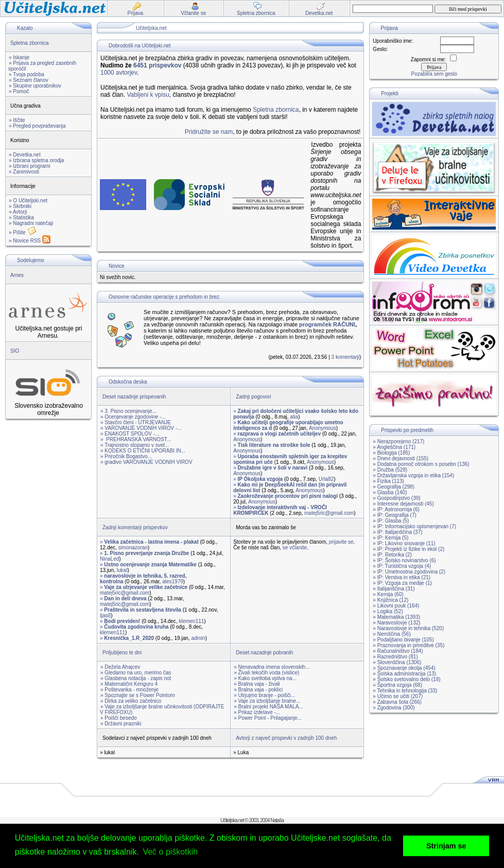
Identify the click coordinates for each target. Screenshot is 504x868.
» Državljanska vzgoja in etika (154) (413, 475)
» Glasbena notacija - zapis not (136, 678)
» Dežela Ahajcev (120, 667)
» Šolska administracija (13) (404, 674)
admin (198, 638)
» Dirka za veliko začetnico (131, 701)
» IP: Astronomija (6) (396, 509)
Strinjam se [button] (446, 846)
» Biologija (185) (391, 453)
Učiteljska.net (151, 28)
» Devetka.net (25, 155)
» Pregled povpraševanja (37, 126)
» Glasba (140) (390, 492)
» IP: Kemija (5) (390, 538)
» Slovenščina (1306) (397, 662)
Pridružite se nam (209, 132)
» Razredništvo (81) (395, 657)
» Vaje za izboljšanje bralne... (267, 701)
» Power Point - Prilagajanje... (268, 718)
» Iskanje (19, 57)
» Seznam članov (29, 80)
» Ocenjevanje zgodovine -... (133, 417)
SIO (15, 351)
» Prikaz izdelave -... (257, 712)
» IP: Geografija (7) (394, 515)
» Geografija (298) (394, 487)
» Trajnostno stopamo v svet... (135, 445)
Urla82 (326, 479)
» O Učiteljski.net (28, 201)
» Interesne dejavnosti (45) (403, 504)
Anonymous (323, 428)
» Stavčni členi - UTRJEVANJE (136, 422)
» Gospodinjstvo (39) (396, 498)
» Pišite (23, 232)
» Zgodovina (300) (394, 708)
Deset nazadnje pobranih (264, 653)
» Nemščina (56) (392, 634)
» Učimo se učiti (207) (398, 696)
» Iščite (17, 120)
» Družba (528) (390, 470)
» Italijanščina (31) (394, 589)
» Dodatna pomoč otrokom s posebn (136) (421, 464)
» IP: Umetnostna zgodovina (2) (409, 572)
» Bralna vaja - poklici (258, 690)
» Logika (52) (388, 611)
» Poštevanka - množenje (129, 690)
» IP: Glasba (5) (391, 521)
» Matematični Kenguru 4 (129, 684)
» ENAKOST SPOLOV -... (130, 434)
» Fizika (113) (388, 481)
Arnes (17, 275)
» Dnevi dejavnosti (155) (401, 458)
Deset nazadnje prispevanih (134, 397)
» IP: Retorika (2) (392, 555)
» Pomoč (19, 91)
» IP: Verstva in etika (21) (402, 577)
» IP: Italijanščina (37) (397, 532)
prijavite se (341, 542)
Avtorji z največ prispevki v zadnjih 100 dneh (286, 738)
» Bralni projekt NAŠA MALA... (268, 707)
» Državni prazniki (121, 724)
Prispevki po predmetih (407, 430)
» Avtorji (18, 212)
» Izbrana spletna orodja (36, 160)
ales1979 (173, 581)
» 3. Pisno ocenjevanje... (128, 411)
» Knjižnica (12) (390, 600)
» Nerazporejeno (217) (398, 441)
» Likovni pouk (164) (396, 606)
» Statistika (21, 218)
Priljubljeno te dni (122, 653)
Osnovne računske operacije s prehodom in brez (164, 297)
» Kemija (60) (388, 594)
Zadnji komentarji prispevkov (135, 527)
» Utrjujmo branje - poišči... (264, 695)
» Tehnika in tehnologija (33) (405, 691)
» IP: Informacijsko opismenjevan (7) (414, 526)
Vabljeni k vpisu (148, 95)
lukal (122, 570)
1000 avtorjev (119, 73)
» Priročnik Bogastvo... (126, 456)
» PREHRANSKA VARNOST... (136, 439)
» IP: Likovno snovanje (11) (404, 543)
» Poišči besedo (119, 718)
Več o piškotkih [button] (170, 852)
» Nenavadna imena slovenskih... (272, 667)
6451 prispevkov (157, 65)
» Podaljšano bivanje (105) (403, 640)
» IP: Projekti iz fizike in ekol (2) (409, 549)
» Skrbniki (20, 206)
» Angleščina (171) (394, 447)
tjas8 (105, 615)
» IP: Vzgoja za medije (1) (402, 583)
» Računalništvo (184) (398, 651)
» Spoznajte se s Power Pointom (138, 695)
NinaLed (109, 559)
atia (294, 417)
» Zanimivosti (24, 172)
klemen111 (191, 621)
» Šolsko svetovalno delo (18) (406, 679)
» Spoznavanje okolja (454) (404, 668)
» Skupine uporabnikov (35, 86)
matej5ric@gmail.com (329, 513)
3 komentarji (345, 357)
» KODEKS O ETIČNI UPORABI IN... (143, 451)
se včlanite (295, 548)
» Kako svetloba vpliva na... (265, 678)
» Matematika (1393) (396, 617)
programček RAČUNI (327, 324)
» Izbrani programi (30, 166)
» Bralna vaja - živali (257, 684)
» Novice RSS (30, 241)
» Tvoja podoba (27, 74)
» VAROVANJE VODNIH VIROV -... (141, 428)
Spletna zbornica (30, 43)
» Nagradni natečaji (31, 223)
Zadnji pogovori (253, 397)
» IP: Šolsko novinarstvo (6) (404, 560)
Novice (117, 266)
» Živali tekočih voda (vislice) (266, 673)
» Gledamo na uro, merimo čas (136, 673)
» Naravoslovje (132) (396, 623)
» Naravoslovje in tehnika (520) (408, 628)
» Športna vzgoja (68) (397, 685)
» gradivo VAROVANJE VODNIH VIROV (146, 462)
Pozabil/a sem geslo (435, 74)
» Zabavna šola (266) (397, 702)
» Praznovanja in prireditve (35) (409, 645)
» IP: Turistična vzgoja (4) (402, 566)
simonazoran (133, 548)
